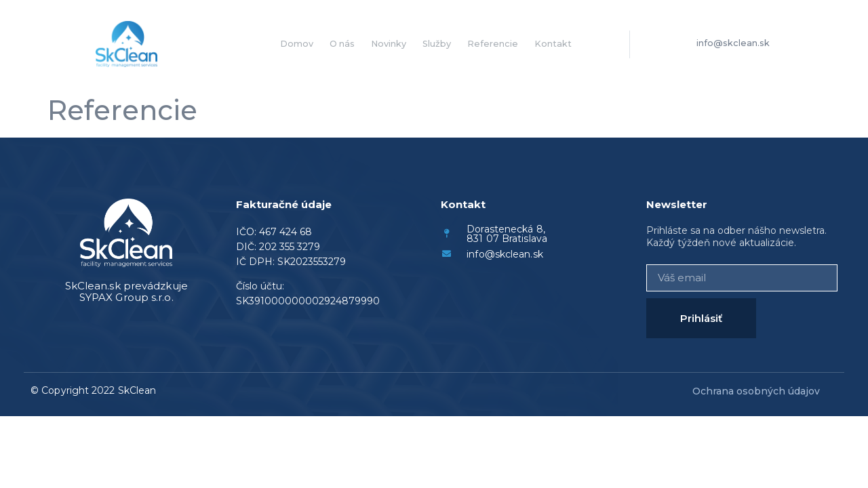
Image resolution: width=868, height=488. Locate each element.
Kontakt (553, 44)
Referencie (493, 44)
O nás (342, 44)
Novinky (389, 44)
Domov (297, 44)
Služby (437, 44)
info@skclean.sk (733, 43)
